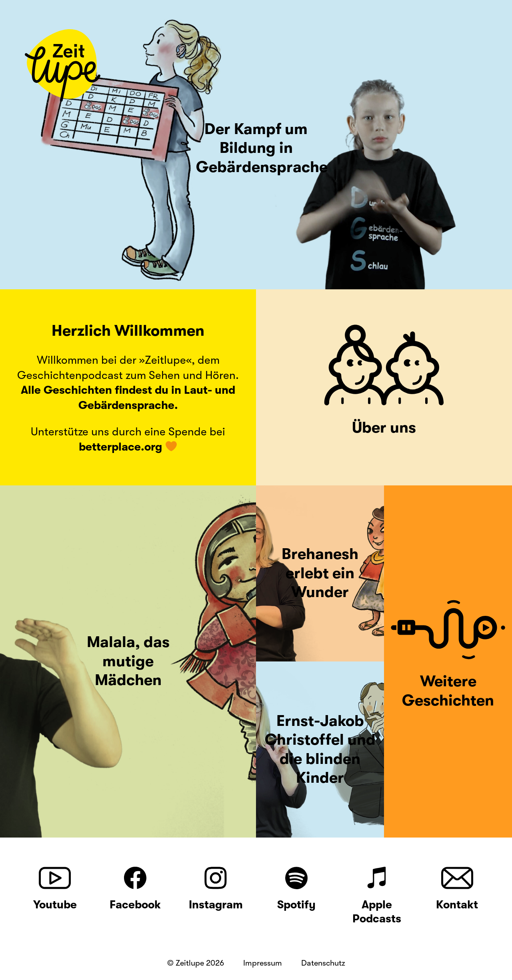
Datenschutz (323, 963)
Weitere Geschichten (448, 691)
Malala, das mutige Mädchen (128, 661)
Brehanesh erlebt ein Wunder (320, 573)
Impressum (263, 963)
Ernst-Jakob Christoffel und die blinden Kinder (320, 750)
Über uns (384, 428)
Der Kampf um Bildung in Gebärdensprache (262, 148)
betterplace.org (120, 447)
